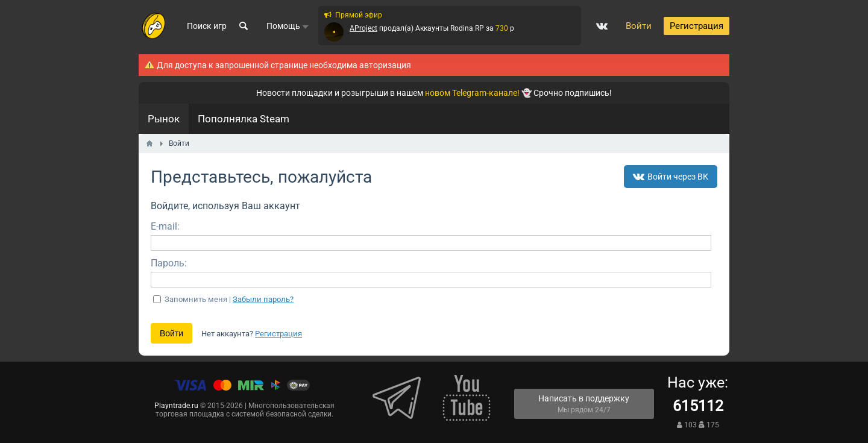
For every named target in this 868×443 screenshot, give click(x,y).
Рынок (164, 119)
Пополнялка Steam (244, 119)
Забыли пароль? (263, 299)
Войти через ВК (671, 177)
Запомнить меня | (229, 299)
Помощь (288, 26)
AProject (363, 28)
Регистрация (278, 334)
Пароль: (169, 263)
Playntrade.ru (176, 406)
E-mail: (165, 226)
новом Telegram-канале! (472, 93)
